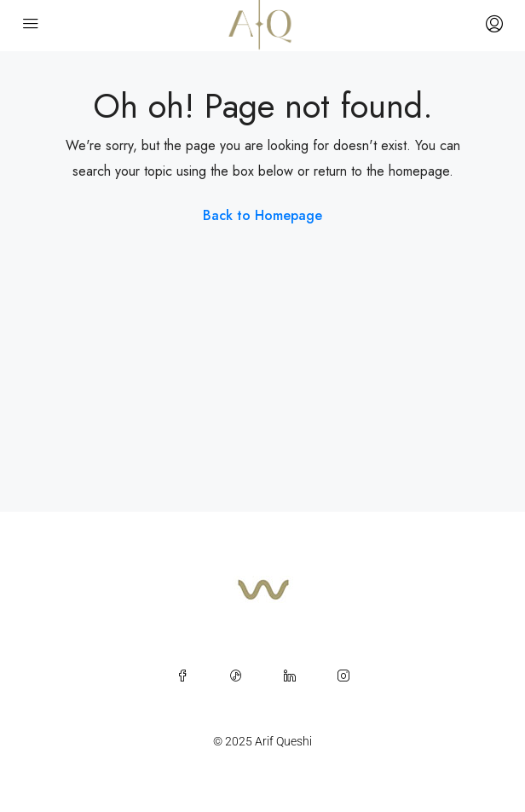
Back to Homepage (262, 215)
